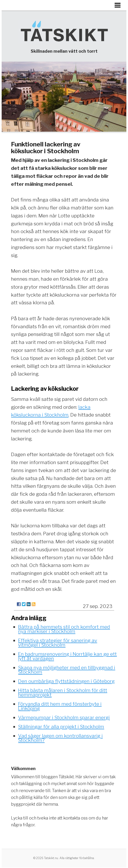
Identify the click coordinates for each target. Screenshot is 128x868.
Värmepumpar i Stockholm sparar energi (64, 717)
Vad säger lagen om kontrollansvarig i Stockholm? (60, 738)
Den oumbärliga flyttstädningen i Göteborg (66, 681)
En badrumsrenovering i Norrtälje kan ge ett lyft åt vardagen (67, 656)
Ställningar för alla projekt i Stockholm (61, 727)
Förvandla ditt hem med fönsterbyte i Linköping (60, 706)
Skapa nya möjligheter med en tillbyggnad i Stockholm (67, 670)
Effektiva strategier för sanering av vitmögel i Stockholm (58, 643)
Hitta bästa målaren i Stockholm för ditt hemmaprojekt (63, 693)
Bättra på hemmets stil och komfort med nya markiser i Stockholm (64, 629)
